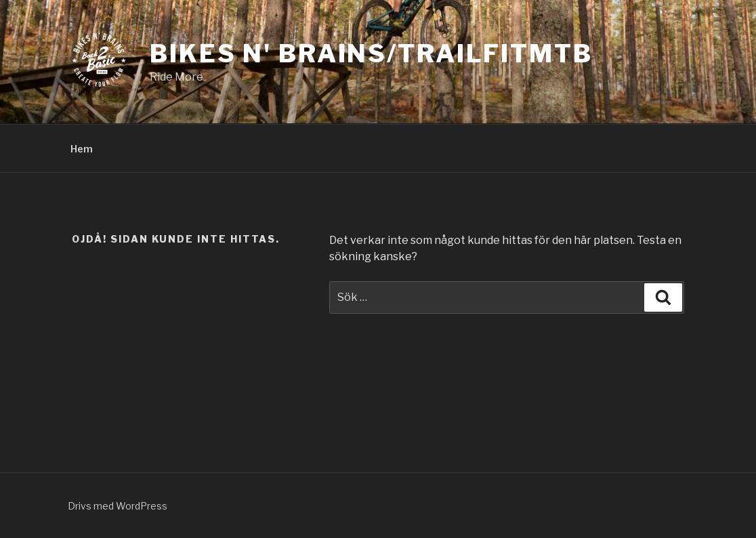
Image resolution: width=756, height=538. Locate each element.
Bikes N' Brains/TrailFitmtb (371, 54)
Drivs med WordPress (118, 506)
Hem (82, 149)
